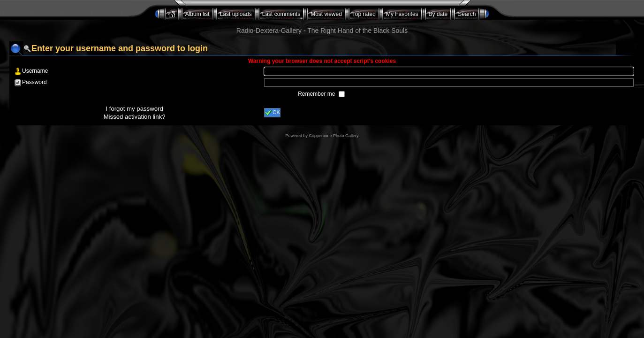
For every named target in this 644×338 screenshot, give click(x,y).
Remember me (317, 94)
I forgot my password (134, 109)
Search (467, 14)
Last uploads (236, 14)
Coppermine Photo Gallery (333, 136)
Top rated (364, 14)
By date (438, 14)
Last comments (281, 14)
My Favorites (402, 14)
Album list (197, 14)
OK (272, 113)
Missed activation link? (135, 117)
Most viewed (326, 14)
